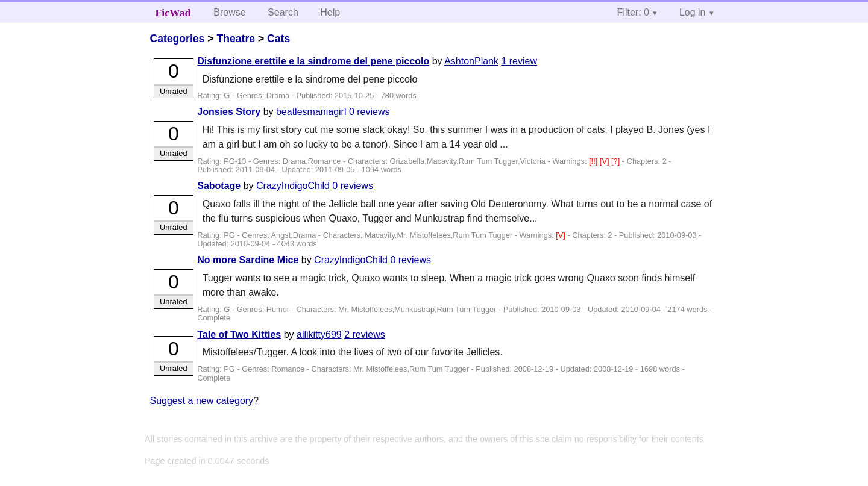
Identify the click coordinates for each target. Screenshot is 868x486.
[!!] (594, 161)
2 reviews (365, 335)
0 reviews (370, 112)
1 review (519, 61)
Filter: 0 (633, 12)
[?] (617, 161)
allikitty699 (319, 335)
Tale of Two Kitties (239, 335)
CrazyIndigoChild (293, 186)
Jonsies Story (229, 112)
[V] (605, 161)
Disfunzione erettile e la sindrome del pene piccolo (313, 61)
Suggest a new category (201, 401)
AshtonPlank (471, 61)
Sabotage (219, 186)
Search (283, 12)
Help (330, 12)
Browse (229, 12)
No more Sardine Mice (248, 260)
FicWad (173, 13)
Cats (278, 39)
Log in (693, 12)
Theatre (236, 39)
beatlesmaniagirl (311, 112)
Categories (177, 39)
